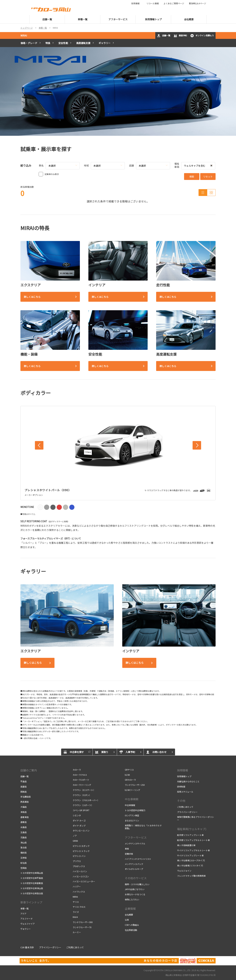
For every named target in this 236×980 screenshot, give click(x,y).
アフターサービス (136, 837)
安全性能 (63, 43)
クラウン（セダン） (82, 795)
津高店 (23, 812)
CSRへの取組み (132, 925)
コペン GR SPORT (81, 810)
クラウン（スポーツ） (83, 805)
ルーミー (77, 932)
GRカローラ (130, 780)
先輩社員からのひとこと (188, 781)
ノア (75, 836)
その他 (181, 801)
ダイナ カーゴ (79, 820)
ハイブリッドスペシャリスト (138, 859)
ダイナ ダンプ (79, 826)
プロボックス (79, 866)
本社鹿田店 (26, 797)
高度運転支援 (83, 43)
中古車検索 (132, 799)
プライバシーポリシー (187, 812)
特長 (48, 43)
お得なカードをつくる (135, 894)
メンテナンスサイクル (135, 843)
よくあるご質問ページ (174, 3)
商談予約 (180, 36)
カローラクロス (80, 775)
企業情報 (130, 909)
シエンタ (77, 815)
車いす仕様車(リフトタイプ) (190, 865)
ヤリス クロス (79, 907)
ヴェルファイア (28, 924)
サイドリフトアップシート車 (190, 855)
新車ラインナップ (31, 902)
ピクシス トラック (81, 851)
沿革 (127, 920)
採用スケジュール (185, 792)
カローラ (77, 770)
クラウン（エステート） (84, 790)
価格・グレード (29, 43)
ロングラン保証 (132, 815)
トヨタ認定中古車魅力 (135, 810)
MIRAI (24, 35)
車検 (127, 849)
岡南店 (23, 792)
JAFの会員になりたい (135, 889)
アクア (23, 914)
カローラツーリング (82, 785)
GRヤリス (129, 770)
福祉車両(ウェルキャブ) (192, 829)
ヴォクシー (26, 929)
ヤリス (76, 902)
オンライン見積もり (202, 36)
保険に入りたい (132, 899)
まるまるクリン (132, 820)
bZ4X (127, 775)
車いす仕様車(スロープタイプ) (191, 860)
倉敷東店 (25, 817)
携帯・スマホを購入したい (137, 884)
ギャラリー (105, 43)
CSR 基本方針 (27, 947)
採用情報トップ (184, 776)
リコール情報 (153, 3)
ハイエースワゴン (81, 876)
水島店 (23, 827)
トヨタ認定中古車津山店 (32, 888)
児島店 (23, 837)
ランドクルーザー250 (135, 785)
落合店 (23, 847)
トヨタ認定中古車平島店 (32, 878)
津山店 (23, 842)
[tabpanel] (118, 91)
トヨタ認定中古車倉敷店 (32, 883)
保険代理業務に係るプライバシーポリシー (195, 818)
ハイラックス (79, 892)
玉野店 (23, 858)
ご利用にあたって (185, 807)
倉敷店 (23, 822)
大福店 (23, 807)
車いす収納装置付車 (186, 845)
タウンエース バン (81, 831)
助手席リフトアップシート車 (190, 835)
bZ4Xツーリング (132, 790)
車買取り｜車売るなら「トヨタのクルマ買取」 (143, 827)
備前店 (23, 853)
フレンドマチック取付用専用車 (191, 876)
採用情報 (136, 3)
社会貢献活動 (131, 930)
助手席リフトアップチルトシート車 (193, 840)
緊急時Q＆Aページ (198, 3)
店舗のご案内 (29, 770)
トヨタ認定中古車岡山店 (32, 873)
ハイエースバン (80, 871)
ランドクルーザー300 (83, 922)
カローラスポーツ (81, 780)
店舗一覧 (164, 36)
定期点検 (129, 854)
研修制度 (181, 787)
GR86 (75, 841)
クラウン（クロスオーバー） (86, 800)
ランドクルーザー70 (82, 927)
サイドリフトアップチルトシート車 (193, 850)
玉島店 (23, 832)
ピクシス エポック (81, 846)
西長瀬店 (25, 802)
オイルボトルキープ (134, 869)
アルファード (27, 919)
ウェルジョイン (184, 871)
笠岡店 (23, 868)
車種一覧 (25, 908)
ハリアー (77, 886)
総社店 (23, 863)
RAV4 (75, 917)
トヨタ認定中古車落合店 (32, 893)
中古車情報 (130, 805)
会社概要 (129, 915)
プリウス (77, 861)
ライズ (76, 912)
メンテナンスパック (134, 864)
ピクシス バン (79, 856)
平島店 (23, 781)
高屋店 (23, 787)
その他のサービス (136, 878)
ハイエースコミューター (84, 881)
